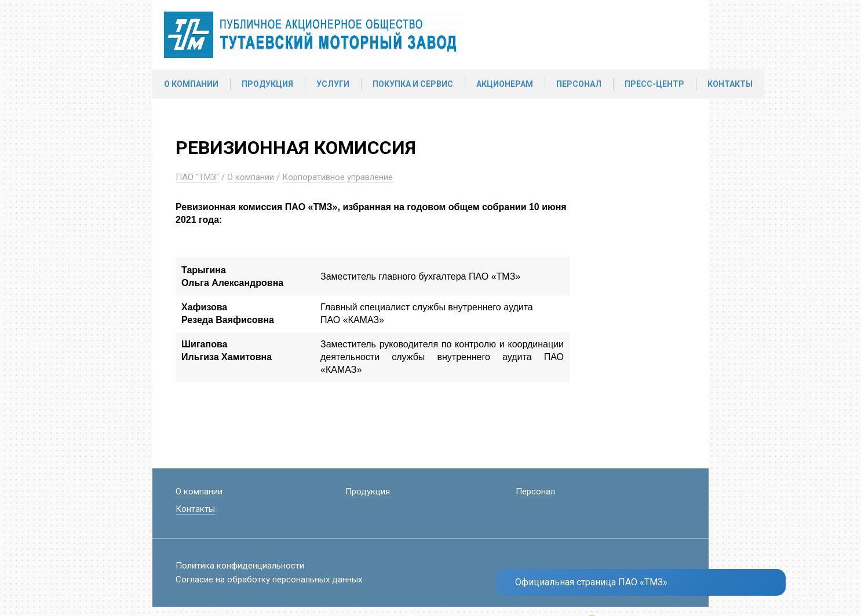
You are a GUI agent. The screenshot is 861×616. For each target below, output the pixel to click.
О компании (191, 84)
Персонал (579, 84)
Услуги (333, 84)
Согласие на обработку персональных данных (269, 580)
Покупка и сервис (413, 84)
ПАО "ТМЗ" (197, 177)
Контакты (730, 84)
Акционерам (505, 84)
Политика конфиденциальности (240, 566)
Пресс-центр (654, 84)
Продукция (267, 84)
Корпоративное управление (338, 177)
